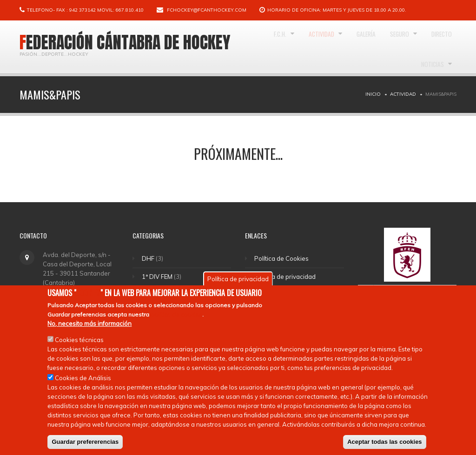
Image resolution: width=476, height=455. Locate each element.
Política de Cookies (283, 258)
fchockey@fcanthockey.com (207, 10)
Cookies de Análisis (83, 387)
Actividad (333, 47)
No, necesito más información (89, 333)
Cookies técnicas (79, 349)
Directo (382, 102)
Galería (387, 47)
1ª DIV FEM (158, 277)
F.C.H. (282, 47)
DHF (149, 258)
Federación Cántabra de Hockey (125, 42)
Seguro (430, 47)
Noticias (429, 102)
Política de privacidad (286, 277)
